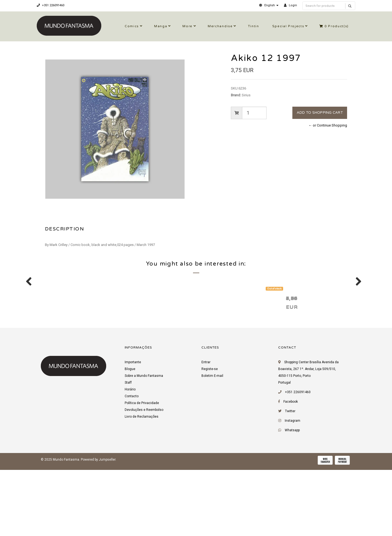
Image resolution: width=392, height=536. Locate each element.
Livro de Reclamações (142, 485)
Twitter (290, 479)
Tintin (254, 26)
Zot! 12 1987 (219, 366)
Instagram (293, 489)
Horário (130, 458)
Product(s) (334, 26)
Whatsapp (292, 498)
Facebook (291, 470)
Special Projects (288, 26)
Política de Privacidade (142, 471)
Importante (133, 430)
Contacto (132, 464)
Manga (161, 26)
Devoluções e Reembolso (144, 478)
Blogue (130, 437)
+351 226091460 (50, 5)
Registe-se (210, 437)
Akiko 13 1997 (63, 366)
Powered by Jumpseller (98, 528)
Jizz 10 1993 (298, 366)
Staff (128, 451)
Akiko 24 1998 (142, 366)
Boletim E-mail (212, 444)
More (187, 26)
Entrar (206, 430)
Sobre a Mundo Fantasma (144, 444)
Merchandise (220, 26)
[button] (269, 5)
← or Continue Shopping (328, 125)
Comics (132, 26)
